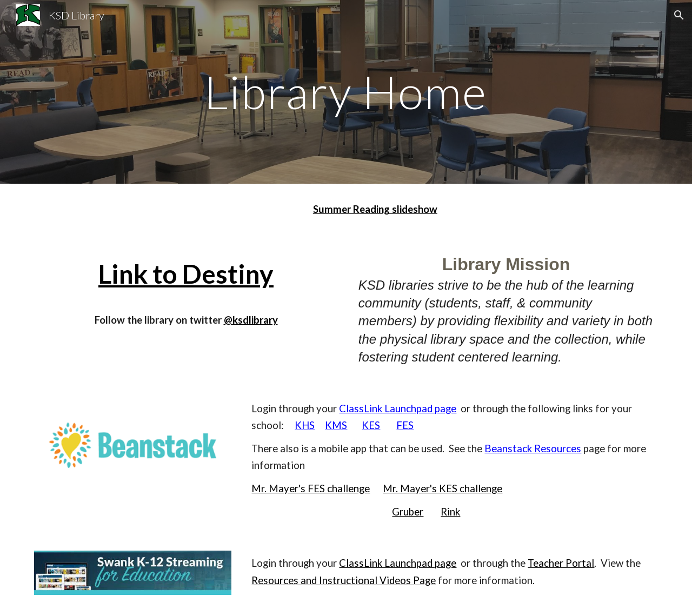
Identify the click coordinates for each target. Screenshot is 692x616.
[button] (679, 15)
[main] (346, 92)
